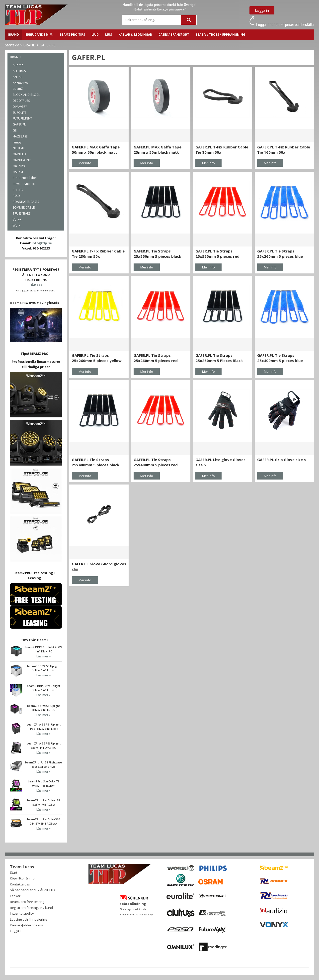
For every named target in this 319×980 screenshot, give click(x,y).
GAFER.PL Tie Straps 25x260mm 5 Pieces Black (219, 358)
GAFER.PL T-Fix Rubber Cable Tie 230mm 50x (98, 254)
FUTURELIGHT (22, 118)
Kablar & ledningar (135, 35)
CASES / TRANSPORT (174, 35)
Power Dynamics (24, 184)
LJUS (109, 35)
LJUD (95, 35)
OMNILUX (19, 154)
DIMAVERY (20, 107)
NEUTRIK (19, 148)
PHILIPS (18, 190)
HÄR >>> (36, 285)
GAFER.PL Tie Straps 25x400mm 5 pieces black (96, 462)
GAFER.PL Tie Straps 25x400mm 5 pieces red (156, 462)
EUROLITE (19, 113)
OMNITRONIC (22, 160)
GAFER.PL (48, 45)
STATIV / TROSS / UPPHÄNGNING (220, 35)
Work (16, 225)
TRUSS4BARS (22, 213)
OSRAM (18, 172)
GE (15, 130)
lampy (17, 142)
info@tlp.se (42, 243)
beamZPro (20, 83)
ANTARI (18, 77)
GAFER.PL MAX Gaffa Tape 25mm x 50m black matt (158, 150)
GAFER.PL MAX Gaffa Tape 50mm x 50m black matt (96, 150)
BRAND (14, 35)
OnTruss (19, 166)
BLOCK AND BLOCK (26, 95)
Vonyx (17, 219)
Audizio (18, 65)
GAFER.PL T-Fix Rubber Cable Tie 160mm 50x (284, 150)
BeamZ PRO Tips (72, 35)
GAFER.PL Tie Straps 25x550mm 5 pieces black (157, 254)
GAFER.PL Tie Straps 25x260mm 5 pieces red (156, 358)
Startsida (12, 45)
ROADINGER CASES (26, 202)
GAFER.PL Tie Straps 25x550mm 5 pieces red (217, 254)
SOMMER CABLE (24, 207)
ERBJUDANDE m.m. (39, 35)
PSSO (16, 196)
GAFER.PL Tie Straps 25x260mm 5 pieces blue (280, 254)
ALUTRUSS (20, 71)
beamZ (18, 89)
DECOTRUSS (21, 101)
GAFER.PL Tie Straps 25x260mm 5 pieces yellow (97, 358)
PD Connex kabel (25, 178)
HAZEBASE (20, 136)
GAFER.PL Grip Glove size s (281, 460)
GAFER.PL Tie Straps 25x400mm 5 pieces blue (280, 358)
